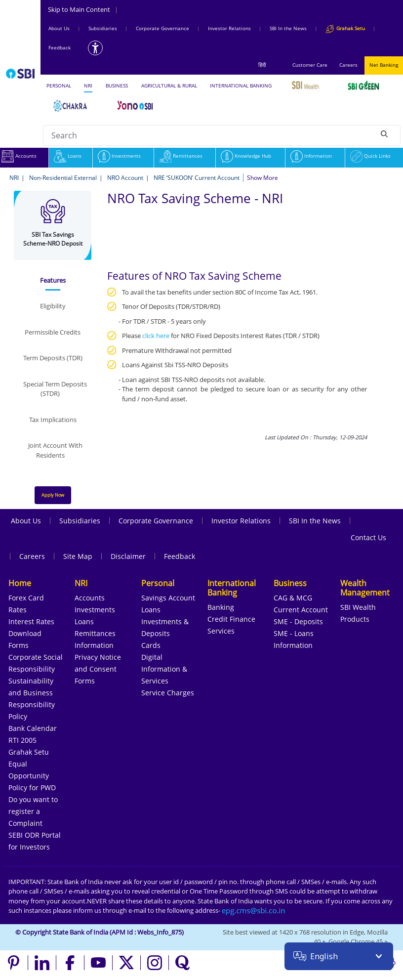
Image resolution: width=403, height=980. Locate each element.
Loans (68, 156)
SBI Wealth (358, 607)
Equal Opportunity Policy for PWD (32, 776)
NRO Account (125, 178)
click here (156, 336)
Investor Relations (229, 28)
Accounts (90, 598)
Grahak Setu (29, 752)
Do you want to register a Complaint (33, 811)
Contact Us (368, 537)
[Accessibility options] (95, 48)
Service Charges (168, 693)
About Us (59, 28)
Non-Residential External (63, 178)
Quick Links (370, 156)
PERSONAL (59, 85)
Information (311, 156)
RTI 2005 (22, 740)
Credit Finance (231, 619)
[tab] (53, 281)
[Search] (384, 134)
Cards (151, 645)
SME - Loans (294, 633)
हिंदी (262, 65)
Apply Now (53, 495)
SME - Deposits (298, 621)
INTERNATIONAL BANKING (241, 85)
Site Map (78, 556)
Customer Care (310, 65)
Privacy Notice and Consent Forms (98, 669)
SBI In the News (288, 28)
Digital (152, 657)
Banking (221, 607)
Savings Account (168, 598)
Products (355, 619)
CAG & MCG (293, 598)
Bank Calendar (33, 728)
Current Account (301, 610)
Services (221, 631)
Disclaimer (128, 556)
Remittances (181, 156)
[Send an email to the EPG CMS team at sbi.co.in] (254, 910)
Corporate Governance (162, 28)
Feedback (60, 47)
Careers (348, 65)
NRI (88, 85)
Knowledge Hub (246, 156)
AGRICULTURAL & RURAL (169, 85)
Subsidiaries (103, 28)
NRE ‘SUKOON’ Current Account (197, 178)
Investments (119, 156)
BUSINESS (117, 85)
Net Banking (384, 65)
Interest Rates (31, 621)
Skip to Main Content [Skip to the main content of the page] (83, 9)
